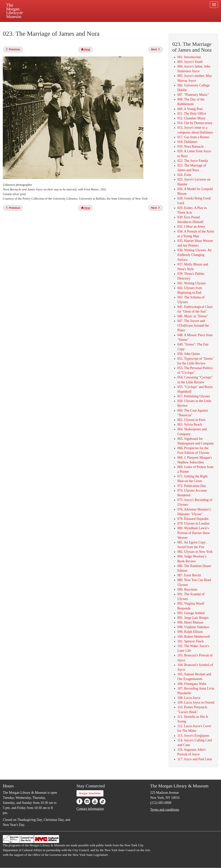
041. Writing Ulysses (191, 283)
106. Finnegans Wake (192, 684)
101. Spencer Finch (190, 641)
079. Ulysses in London (193, 523)
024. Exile (184, 175)
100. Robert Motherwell (194, 637)
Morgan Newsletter (90, 793)
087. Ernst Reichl (189, 575)
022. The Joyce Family (193, 161)
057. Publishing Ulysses (194, 396)
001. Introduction (189, 57)
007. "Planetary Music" (193, 95)
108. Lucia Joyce (189, 698)
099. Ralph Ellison (190, 632)
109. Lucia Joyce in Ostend (196, 702)
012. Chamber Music (191, 118)
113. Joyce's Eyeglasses (193, 736)
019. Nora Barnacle (190, 146)
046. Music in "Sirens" (193, 316)
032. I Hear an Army (191, 227)
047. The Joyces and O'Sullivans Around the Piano (193, 325)
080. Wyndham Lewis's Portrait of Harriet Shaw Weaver (194, 533)
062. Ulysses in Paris (191, 420)
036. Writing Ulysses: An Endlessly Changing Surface (194, 255)
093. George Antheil (191, 613)
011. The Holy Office (192, 114)
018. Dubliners (187, 142)
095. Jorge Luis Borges (193, 618)
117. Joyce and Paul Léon (195, 759)
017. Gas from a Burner (193, 137)
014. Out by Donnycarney (195, 123)
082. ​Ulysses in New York (195, 552)
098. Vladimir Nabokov (193, 627)
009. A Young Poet (190, 109)
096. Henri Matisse (190, 622)
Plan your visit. (66, 25)
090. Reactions (187, 589)
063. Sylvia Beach (190, 424)
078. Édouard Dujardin (193, 519)
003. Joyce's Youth (190, 62)
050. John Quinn (189, 354)
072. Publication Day (192, 486)
